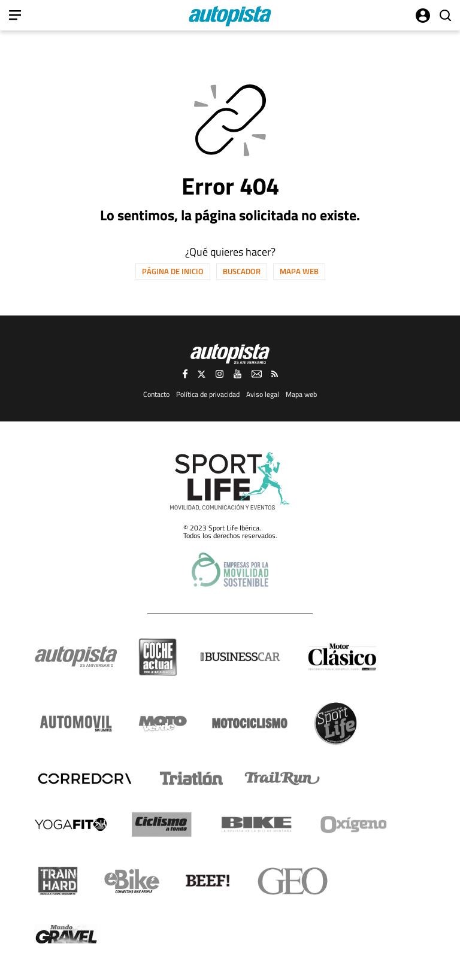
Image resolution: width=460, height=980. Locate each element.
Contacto (156, 394)
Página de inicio (173, 271)
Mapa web (299, 271)
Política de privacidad (208, 394)
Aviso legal (263, 394)
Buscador (242, 271)
